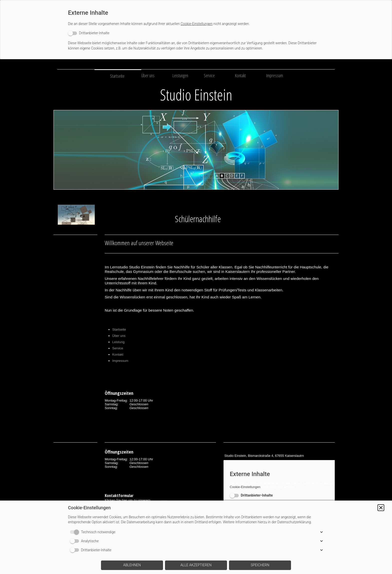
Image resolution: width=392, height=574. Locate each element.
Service (209, 75)
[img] (196, 150)
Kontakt (240, 75)
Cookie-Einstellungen (196, 24)
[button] (381, 508)
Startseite (117, 76)
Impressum (275, 75)
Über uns (148, 75)
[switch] (89, 33)
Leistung (118, 342)
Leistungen (180, 75)
